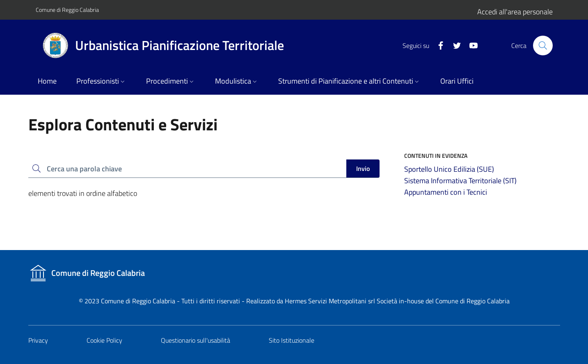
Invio (363, 168)
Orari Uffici (457, 81)
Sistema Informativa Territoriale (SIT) (460, 181)
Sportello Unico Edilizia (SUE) (449, 169)
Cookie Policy (104, 340)
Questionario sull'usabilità (196, 340)
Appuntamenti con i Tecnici (446, 192)
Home (47, 81)
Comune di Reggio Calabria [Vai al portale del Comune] (67, 10)
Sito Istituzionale (292, 340)
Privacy (38, 340)
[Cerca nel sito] (543, 45)
